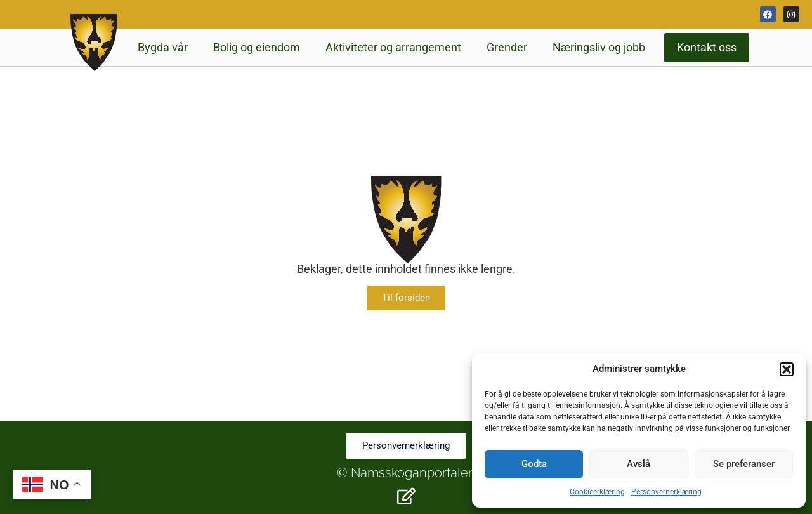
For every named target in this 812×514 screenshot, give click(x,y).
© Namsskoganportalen (406, 473)
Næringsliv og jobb (599, 48)
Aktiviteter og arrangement (393, 48)
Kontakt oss (707, 48)
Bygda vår (163, 48)
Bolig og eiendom (257, 48)
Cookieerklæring (597, 492)
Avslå (638, 464)
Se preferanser (744, 464)
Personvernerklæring (666, 492)
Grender (507, 48)
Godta (534, 464)
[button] (787, 369)
